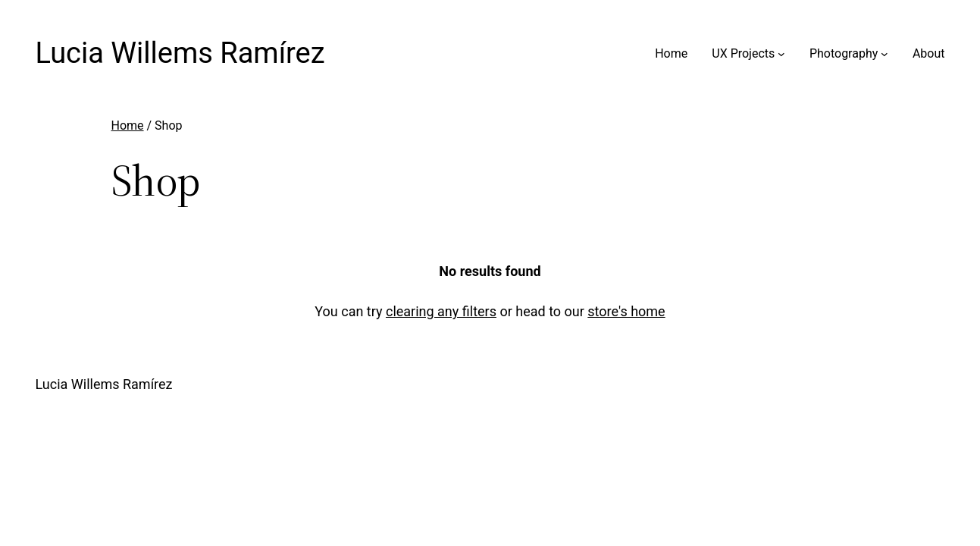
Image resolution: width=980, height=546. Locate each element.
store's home (626, 311)
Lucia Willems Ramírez (180, 53)
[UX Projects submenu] (781, 54)
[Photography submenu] (885, 54)
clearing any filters (441, 311)
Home (128, 126)
